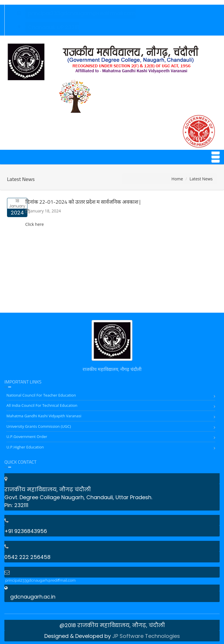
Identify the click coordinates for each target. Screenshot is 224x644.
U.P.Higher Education (25, 447)
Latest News (21, 179)
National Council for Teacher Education (41, 395)
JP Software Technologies (146, 636)
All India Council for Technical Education (42, 405)
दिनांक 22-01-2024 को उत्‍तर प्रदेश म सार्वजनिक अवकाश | (83, 202)
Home (177, 179)
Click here (35, 224)
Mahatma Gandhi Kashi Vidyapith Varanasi (44, 416)
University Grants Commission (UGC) (39, 426)
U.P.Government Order (27, 437)
